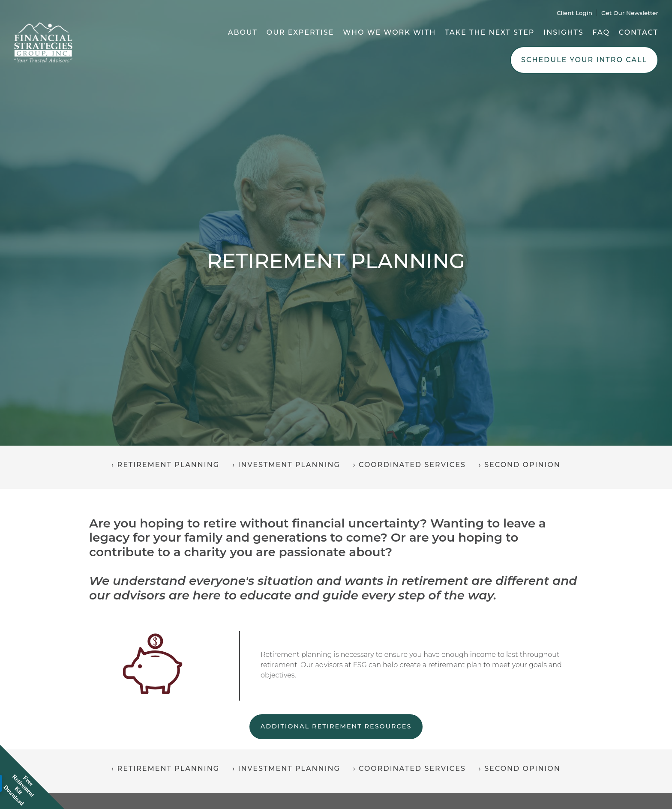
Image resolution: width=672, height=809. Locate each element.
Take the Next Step (490, 32)
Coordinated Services (412, 465)
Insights (563, 32)
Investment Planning (289, 465)
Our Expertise (300, 32)
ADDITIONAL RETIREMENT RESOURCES (336, 726)
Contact (639, 32)
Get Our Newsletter (630, 13)
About (243, 32)
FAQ (601, 32)
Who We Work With (389, 32)
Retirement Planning (169, 465)
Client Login (574, 13)
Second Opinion (522, 465)
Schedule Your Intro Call (584, 60)
